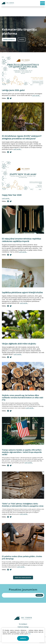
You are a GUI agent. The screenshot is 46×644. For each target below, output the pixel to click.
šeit (29, 634)
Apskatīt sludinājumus (9, 39)
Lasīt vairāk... (36, 95)
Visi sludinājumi (23, 624)
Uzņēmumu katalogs (23, 627)
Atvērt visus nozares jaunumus (23, 577)
